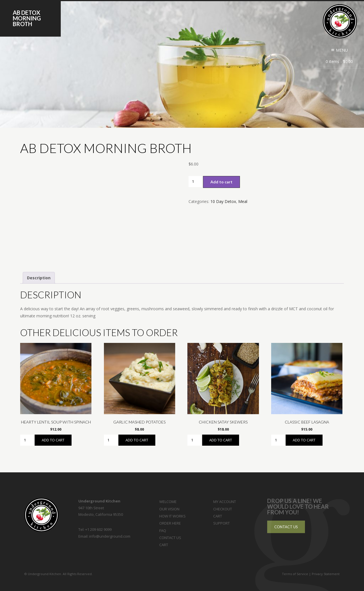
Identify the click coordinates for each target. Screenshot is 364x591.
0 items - (339, 61)
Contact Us (170, 538)
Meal (243, 201)
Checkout (223, 509)
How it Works (172, 516)
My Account (225, 502)
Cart (164, 545)
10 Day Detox (223, 201)
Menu (339, 50)
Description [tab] (39, 278)
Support (221, 523)
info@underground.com (110, 536)
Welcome (168, 502)
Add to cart (221, 182)
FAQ (163, 531)
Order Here (170, 523)
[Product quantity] (195, 182)
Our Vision (169, 509)
